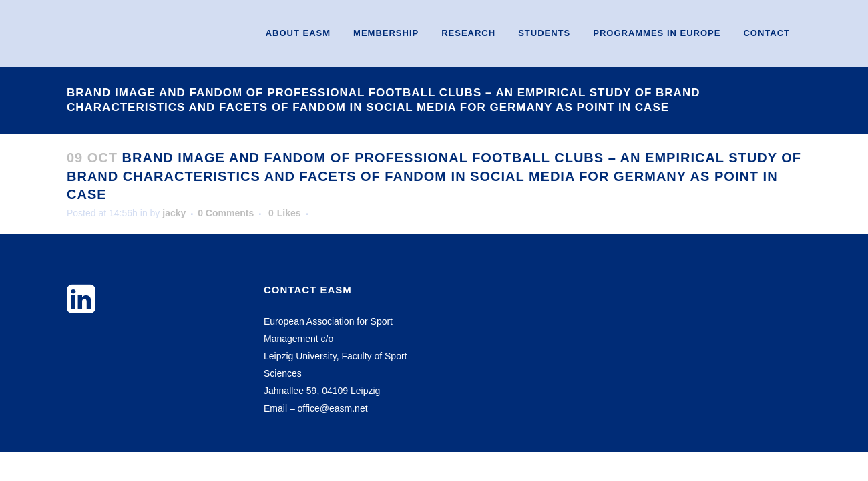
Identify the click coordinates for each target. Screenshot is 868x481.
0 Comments (226, 213)
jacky (174, 213)
